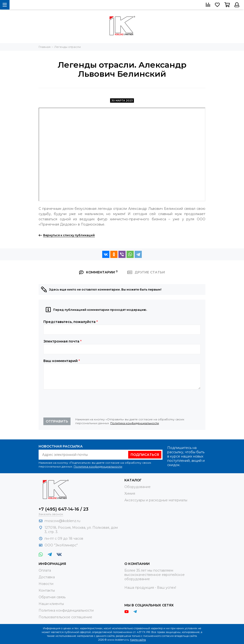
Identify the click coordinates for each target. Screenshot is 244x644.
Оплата (45, 570)
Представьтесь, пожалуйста (71, 322)
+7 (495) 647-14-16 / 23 (64, 509)
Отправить (57, 421)
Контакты (47, 590)
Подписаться (145, 455)
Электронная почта (62, 341)
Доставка (47, 577)
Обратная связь (52, 597)
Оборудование (137, 487)
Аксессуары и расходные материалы (156, 500)
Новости (46, 584)
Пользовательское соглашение (65, 617)
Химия (130, 493)
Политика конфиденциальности (135, 423)
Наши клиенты (51, 604)
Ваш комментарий (62, 361)
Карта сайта (138, 640)
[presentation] (80, 403)
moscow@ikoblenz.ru (62, 521)
